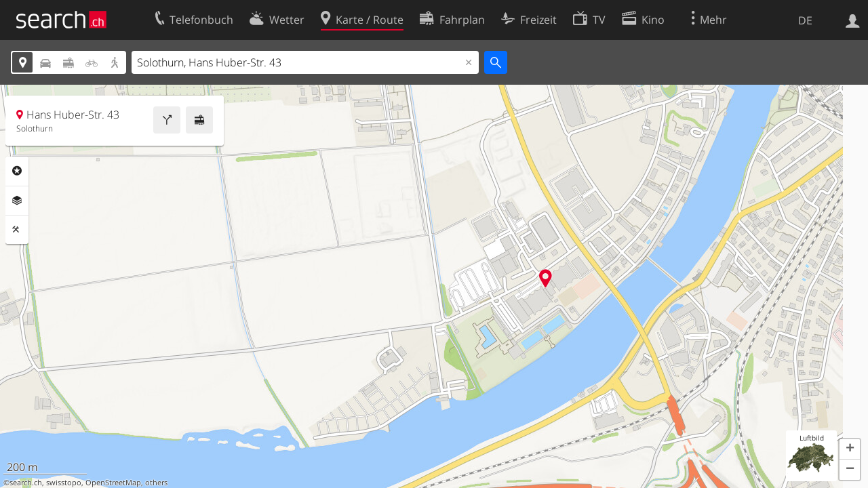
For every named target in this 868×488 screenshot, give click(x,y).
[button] (850, 449)
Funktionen (17, 230)
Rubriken (17, 171)
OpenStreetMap (113, 483)
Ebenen (17, 201)
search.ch (26, 483)
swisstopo (64, 483)
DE (805, 20)
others (156, 483)
